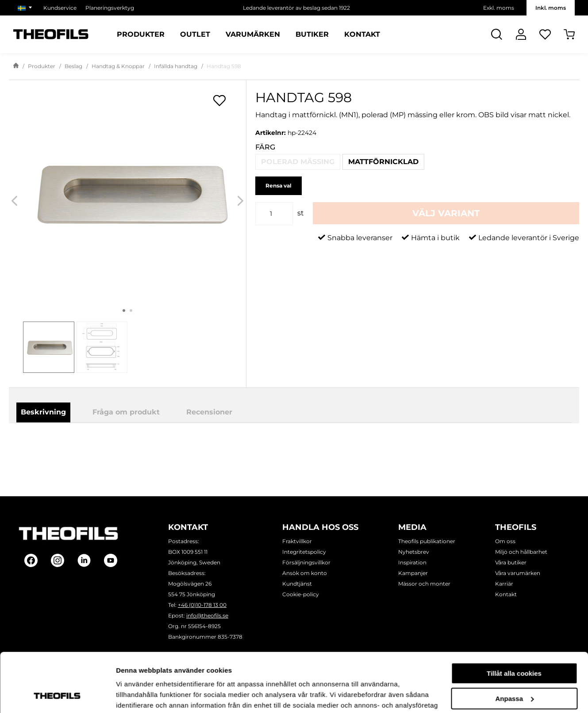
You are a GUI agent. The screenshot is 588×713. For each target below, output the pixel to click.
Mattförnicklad (383, 162)
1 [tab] (124, 310)
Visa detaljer (136, 696)
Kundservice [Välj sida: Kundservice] (60, 8)
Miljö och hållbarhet (521, 552)
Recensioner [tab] (209, 412)
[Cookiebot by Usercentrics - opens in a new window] (57, 696)
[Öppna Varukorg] (569, 34)
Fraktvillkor (297, 541)
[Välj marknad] (26, 8)
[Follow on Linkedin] (84, 560)
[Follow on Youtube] (111, 560)
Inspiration (412, 562)
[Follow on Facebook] (31, 560)
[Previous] (14, 201)
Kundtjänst (297, 584)
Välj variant (446, 213)
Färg (265, 147)
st (301, 213)
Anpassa (514, 643)
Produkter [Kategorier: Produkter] (141, 34)
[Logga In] (521, 34)
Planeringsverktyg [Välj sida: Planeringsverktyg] (110, 8)
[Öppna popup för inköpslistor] (219, 100)
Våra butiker (511, 562)
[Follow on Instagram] (58, 560)
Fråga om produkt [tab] (126, 412)
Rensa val (279, 186)
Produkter (42, 66)
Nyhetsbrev (414, 552)
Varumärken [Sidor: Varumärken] (253, 34)
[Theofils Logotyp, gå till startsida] (51, 34)
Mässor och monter (424, 584)
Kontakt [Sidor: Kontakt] (362, 34)
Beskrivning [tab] (43, 412)
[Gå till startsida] (16, 66)
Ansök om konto (305, 573)
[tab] (49, 347)
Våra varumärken (518, 573)
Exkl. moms (499, 8)
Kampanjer (413, 573)
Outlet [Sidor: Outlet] (195, 34)
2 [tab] (131, 310)
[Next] (240, 201)
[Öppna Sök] (497, 34)
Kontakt (506, 594)
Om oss (505, 541)
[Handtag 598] (128, 193)
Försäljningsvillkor (306, 562)
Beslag (73, 66)
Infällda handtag (176, 66)
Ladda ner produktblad (340, 447)
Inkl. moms (551, 8)
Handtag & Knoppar (118, 66)
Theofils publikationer (427, 541)
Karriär (504, 584)
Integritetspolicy (304, 552)
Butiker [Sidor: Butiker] (312, 34)
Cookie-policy (301, 594)
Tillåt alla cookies (514, 618)
